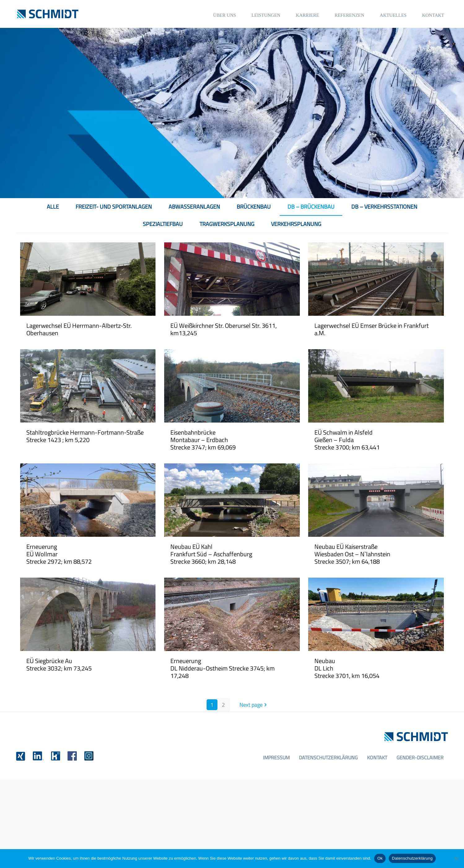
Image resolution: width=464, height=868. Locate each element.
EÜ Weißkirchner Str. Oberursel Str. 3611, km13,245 (223, 329)
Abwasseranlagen (194, 207)
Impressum (276, 757)
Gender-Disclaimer (420, 757)
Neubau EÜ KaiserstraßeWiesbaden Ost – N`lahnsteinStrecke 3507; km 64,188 (352, 554)
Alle (53, 207)
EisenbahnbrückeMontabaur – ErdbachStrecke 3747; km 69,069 (203, 440)
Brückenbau (254, 207)
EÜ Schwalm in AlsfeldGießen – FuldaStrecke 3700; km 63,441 (347, 440)
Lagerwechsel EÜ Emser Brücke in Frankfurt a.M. (372, 329)
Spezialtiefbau (163, 224)
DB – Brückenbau (311, 207)
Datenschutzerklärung (328, 757)
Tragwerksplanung (227, 224)
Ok (380, 858)
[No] (456, 858)
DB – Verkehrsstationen (384, 207)
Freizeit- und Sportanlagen (114, 207)
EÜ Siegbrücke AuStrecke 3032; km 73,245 (59, 664)
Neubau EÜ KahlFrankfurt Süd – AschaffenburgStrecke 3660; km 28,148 (211, 554)
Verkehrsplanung (296, 224)
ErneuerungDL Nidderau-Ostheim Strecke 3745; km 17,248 (223, 668)
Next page (254, 705)
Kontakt (377, 757)
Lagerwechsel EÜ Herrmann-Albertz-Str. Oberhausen (79, 329)
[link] (21, 756)
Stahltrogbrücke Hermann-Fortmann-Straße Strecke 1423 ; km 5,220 (85, 436)
